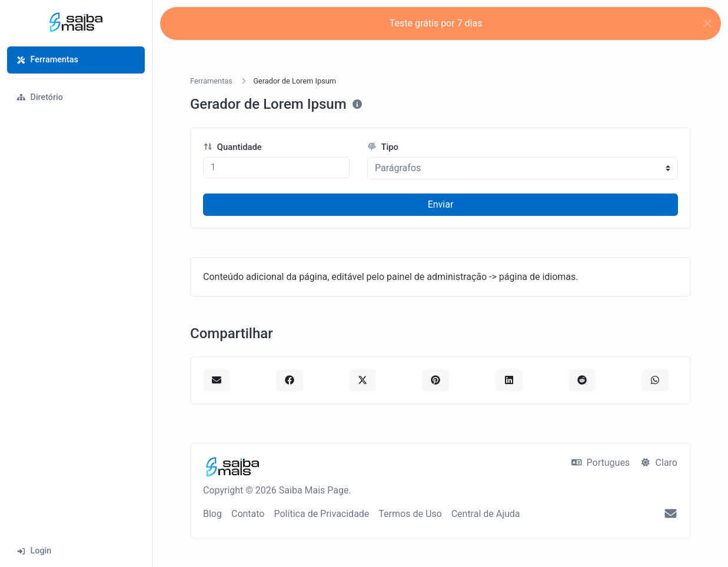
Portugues (601, 463)
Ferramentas (47, 60)
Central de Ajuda (486, 514)
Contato (248, 514)
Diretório (40, 97)
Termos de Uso (410, 514)
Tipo (383, 147)
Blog (212, 514)
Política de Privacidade (321, 514)
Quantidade (232, 147)
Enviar (441, 204)
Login (34, 551)
